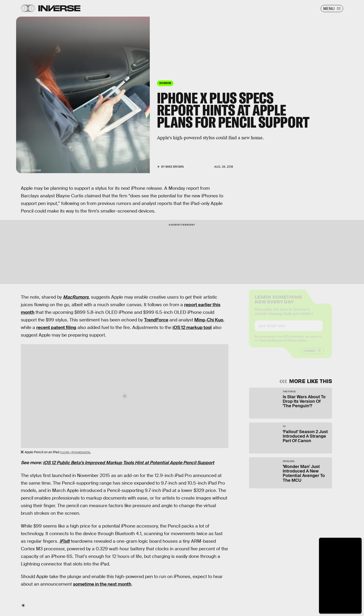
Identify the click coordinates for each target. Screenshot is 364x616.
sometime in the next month (102, 584)
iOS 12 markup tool (192, 327)
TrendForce (156, 320)
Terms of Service (271, 344)
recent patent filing (56, 327)
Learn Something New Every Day (278, 303)
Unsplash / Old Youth (31, 170)
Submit (310, 355)
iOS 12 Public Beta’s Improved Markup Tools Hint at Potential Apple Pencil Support (129, 463)
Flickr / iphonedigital (75, 452)
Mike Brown (175, 167)
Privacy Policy (297, 344)
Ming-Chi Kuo (209, 320)
